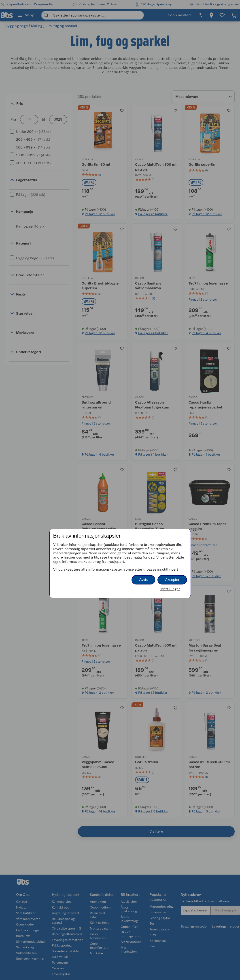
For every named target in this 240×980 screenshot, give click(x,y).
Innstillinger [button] (170, 589)
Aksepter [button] (172, 580)
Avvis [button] (143, 580)
